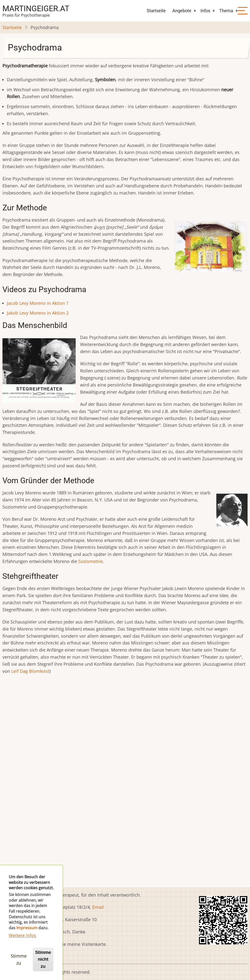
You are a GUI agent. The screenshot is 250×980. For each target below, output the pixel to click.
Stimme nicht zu (43, 965)
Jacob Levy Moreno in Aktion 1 (38, 303)
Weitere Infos (22, 940)
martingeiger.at (36, 9)
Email (98, 907)
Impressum (27, 933)
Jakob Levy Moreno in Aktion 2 (38, 313)
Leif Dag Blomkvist (30, 671)
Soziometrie (91, 561)
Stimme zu (19, 965)
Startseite (156, 11)
